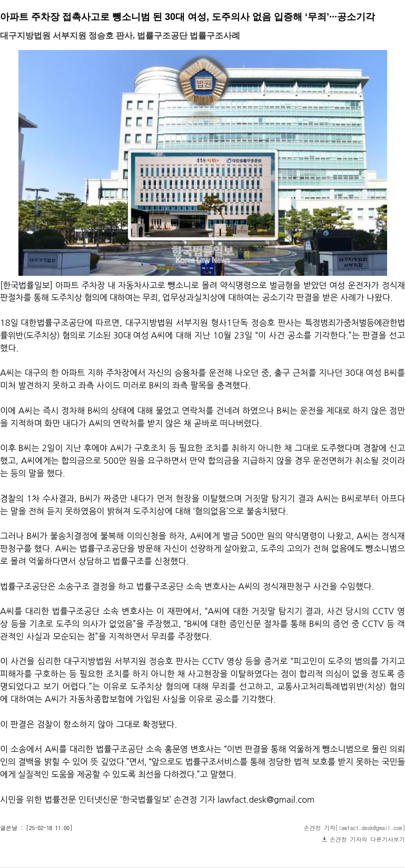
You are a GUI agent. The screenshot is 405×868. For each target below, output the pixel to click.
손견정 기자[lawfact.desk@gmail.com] (355, 828)
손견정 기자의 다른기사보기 (367, 839)
